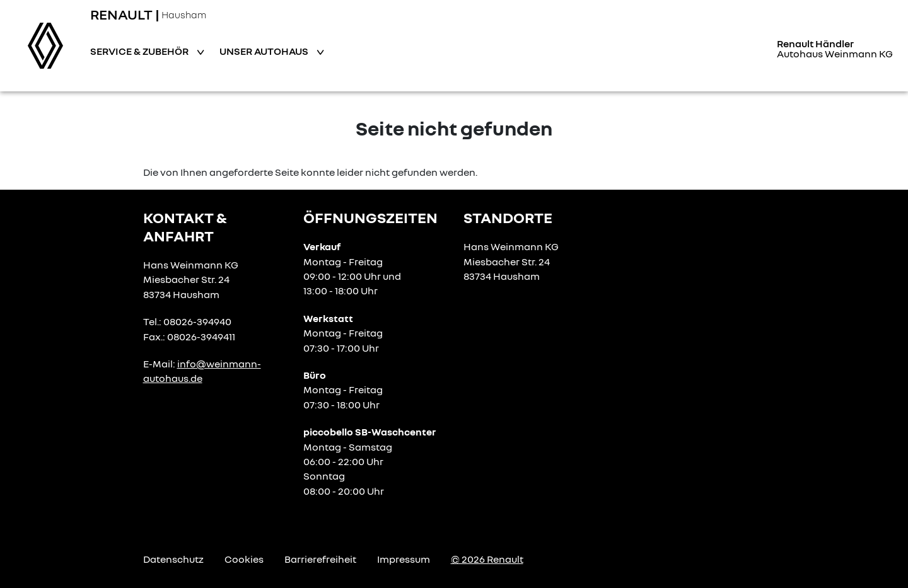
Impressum (404, 559)
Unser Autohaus (265, 51)
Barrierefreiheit (320, 559)
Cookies (244, 559)
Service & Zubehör (140, 51)
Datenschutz (173, 559)
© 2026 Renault (487, 559)
